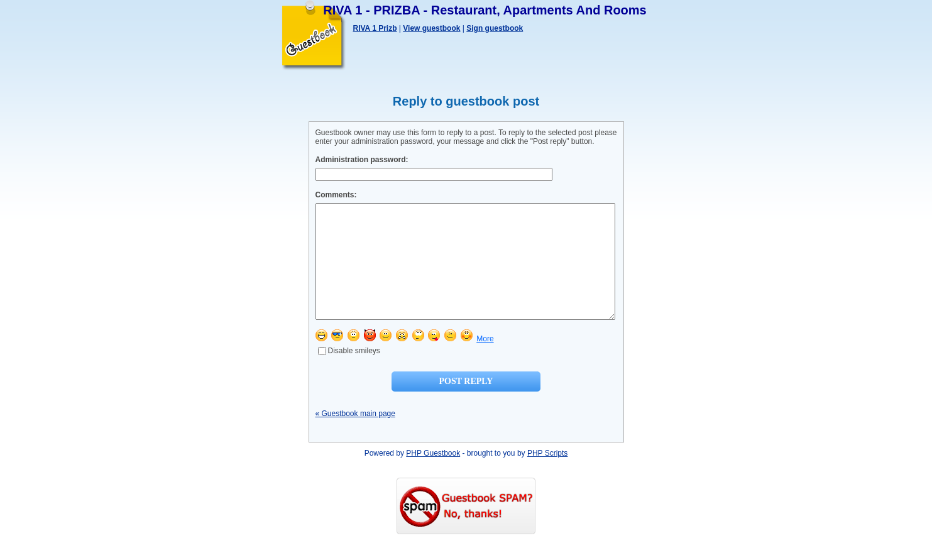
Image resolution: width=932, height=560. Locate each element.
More (485, 361)
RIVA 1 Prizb (375, 28)
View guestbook (431, 28)
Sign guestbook (495, 28)
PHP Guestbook (433, 476)
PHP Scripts (547, 476)
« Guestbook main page (355, 436)
